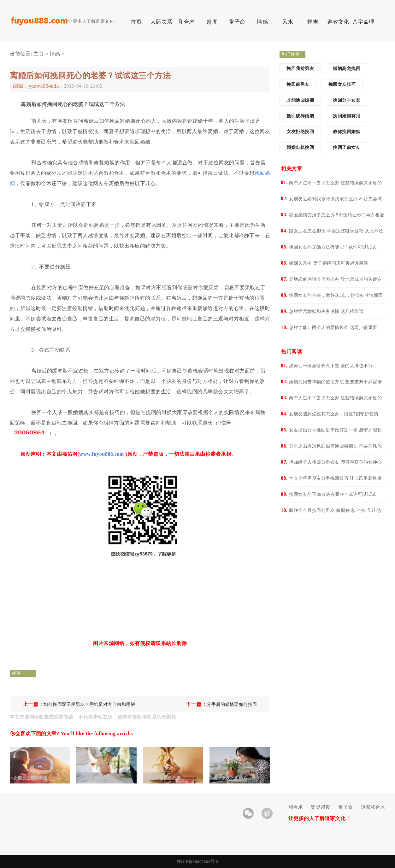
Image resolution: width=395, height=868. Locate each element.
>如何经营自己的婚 (168, 778)
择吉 (313, 22)
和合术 (187, 22)
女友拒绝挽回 (300, 132)
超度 (212, 22)
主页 (39, 54)
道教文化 (338, 22)
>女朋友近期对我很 (34, 778)
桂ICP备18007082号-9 (197, 862)
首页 (136, 22)
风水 (288, 22)
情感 (262, 22)
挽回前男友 (298, 84)
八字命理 (363, 22)
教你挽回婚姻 (347, 132)
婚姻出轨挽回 (300, 147)
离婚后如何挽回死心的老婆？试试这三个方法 (90, 76)
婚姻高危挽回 (347, 69)
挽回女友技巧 (342, 84)
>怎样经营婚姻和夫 (101, 778)
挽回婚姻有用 (347, 116)
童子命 (237, 22)
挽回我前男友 (300, 69)
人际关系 (162, 22)
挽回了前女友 (347, 147)
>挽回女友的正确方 (234, 778)
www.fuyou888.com (101, 454)
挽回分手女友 (347, 100)
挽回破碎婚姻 (300, 116)
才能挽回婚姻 (300, 100)
